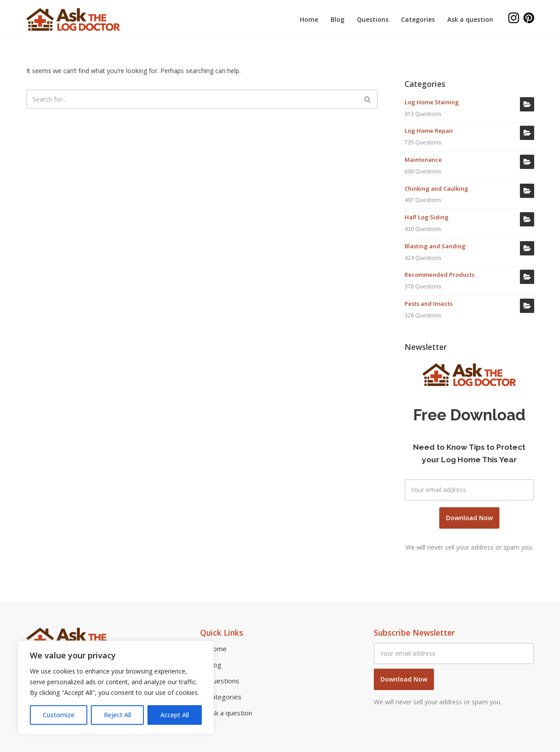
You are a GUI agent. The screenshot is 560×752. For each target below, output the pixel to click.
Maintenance (423, 160)
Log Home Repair (429, 131)
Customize (59, 715)
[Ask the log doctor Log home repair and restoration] (73, 19)
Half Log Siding (427, 217)
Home (309, 19)
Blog (337, 19)
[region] (116, 687)
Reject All (117, 715)
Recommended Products (439, 275)
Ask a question (470, 19)
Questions (373, 19)
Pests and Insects (429, 304)
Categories (418, 19)
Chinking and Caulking (436, 189)
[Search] (192, 99)
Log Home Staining (432, 102)
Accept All (175, 715)
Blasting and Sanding (435, 246)
